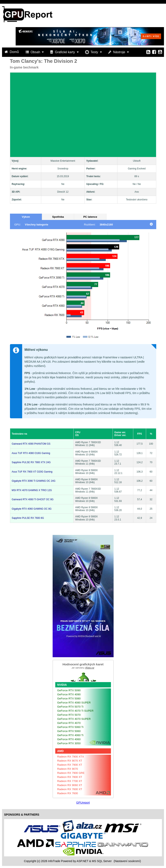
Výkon (26, 217)
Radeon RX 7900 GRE (71, 773)
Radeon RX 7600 (68, 793)
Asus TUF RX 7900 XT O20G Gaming (32, 472)
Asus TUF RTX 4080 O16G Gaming (31, 453)
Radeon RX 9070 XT (70, 761)
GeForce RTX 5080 (69, 698)
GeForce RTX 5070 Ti (70, 707)
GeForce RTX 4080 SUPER (74, 703)
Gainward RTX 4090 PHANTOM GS (31, 444)
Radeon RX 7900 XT (70, 765)
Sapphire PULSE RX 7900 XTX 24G (31, 462)
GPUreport (83, 803)
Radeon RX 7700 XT (70, 781)
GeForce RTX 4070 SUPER (74, 719)
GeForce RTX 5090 (69, 690)
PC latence (90, 217)
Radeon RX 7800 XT (70, 777)
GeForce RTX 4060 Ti (70, 735)
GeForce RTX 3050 (69, 743)
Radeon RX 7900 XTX (71, 757)
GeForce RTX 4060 (69, 739)
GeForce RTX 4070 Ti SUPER (75, 711)
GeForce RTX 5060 (69, 731)
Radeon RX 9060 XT (70, 785)
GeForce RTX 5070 (69, 715)
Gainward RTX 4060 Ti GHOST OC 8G (33, 499)
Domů (12, 52)
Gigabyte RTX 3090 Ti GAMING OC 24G (34, 481)
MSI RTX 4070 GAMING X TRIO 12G (32, 490)
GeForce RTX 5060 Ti (70, 727)
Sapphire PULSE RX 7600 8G (28, 518)
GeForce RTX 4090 (69, 694)
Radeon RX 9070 (68, 769)
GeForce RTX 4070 (69, 723)
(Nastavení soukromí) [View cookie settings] (127, 861)
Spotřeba (58, 217)
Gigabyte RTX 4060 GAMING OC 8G (32, 509)
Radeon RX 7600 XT (70, 789)
